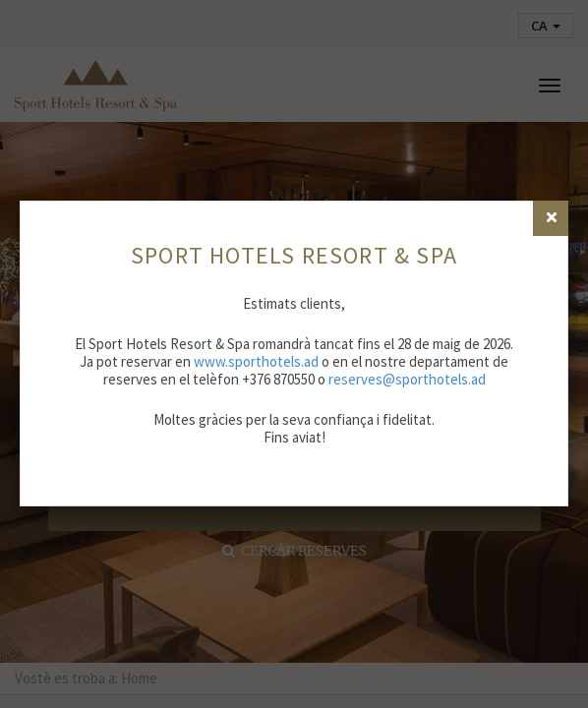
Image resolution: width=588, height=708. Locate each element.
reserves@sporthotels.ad (407, 379)
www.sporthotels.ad (256, 361)
